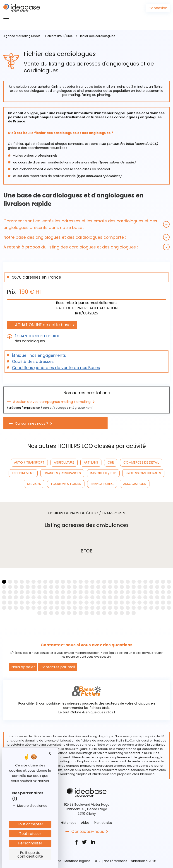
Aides (85, 823)
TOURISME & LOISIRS (66, 484)
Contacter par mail (58, 667)
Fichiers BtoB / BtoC (59, 36)
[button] (86, 224)
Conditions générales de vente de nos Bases (56, 368)
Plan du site (103, 823)
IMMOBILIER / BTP (103, 473)
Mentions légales (78, 861)
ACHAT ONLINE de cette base (43, 325)
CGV (98, 861)
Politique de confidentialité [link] (30, 855)
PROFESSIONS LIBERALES (143, 473)
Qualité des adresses (33, 362)
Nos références (116, 861)
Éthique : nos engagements (39, 355)
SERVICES (34, 484)
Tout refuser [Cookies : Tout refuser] (30, 834)
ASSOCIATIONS (135, 484)
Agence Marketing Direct (22, 36)
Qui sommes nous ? (31, 423)
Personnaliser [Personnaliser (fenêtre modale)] (30, 843)
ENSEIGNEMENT (23, 473)
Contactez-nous (88, 832)
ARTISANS (91, 462)
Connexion (158, 8)
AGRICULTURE (64, 462)
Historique (69, 823)
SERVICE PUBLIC (102, 484)
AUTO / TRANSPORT (29, 462)
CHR (111, 462)
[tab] (86, 224)
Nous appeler (23, 667)
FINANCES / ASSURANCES (62, 473)
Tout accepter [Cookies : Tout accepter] (30, 824)
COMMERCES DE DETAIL (141, 462)
